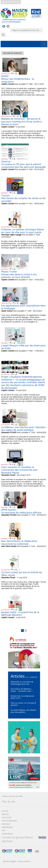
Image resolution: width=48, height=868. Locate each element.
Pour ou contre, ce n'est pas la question (23, 704)
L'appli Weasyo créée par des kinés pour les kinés (24, 347)
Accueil (5, 811)
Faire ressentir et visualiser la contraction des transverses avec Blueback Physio (20, 470)
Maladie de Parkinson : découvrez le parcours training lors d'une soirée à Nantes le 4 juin (21, 121)
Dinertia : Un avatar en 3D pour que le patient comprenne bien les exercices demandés (24, 164)
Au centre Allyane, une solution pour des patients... (23, 711)
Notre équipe (8, 834)
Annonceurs (7, 827)
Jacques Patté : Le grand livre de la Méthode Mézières (20, 614)
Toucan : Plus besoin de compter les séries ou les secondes (23, 198)
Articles (5, 814)
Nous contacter (24, 861)
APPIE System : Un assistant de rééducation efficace (21, 511)
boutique (6, 824)
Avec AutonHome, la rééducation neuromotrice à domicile (19, 542)
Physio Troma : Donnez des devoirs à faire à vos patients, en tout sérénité (19, 274)
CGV (4, 830)
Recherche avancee (13, 53)
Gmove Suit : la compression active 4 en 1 (22, 697)
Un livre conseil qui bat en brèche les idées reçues (22, 574)
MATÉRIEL (5, 159)
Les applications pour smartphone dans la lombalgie (23, 307)
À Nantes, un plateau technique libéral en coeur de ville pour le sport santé (23, 231)
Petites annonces (9, 821)
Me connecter (11, 2)
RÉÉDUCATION (6, 116)
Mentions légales (10, 861)
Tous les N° (7, 818)
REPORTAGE (5, 227)
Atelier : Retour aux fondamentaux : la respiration (18, 79)
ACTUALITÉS (5, 74)
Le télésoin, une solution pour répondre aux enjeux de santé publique (23, 429)
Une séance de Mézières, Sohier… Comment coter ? (21, 690)
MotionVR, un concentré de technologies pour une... (22, 683)
